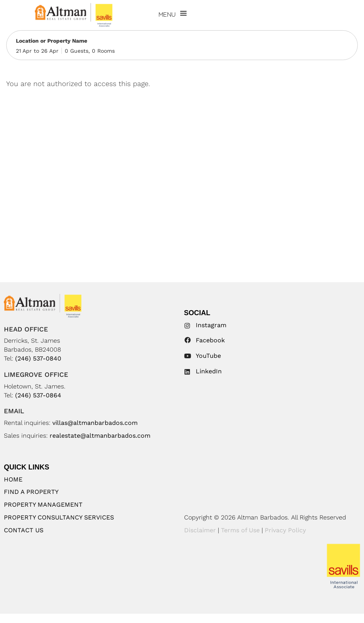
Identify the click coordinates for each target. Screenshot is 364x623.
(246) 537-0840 (38, 358)
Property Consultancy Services (59, 517)
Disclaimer (200, 530)
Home (13, 479)
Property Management (43, 505)
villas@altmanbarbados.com (95, 423)
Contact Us (24, 530)
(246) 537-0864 (38, 395)
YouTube (208, 356)
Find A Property (31, 492)
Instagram (211, 325)
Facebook (210, 340)
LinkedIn (209, 371)
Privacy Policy (285, 530)
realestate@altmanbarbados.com (100, 436)
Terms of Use (240, 530)
